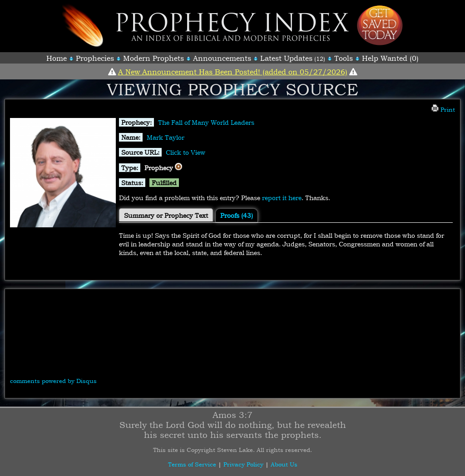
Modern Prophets (153, 58)
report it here (282, 198)
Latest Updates (286, 58)
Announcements (222, 58)
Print (443, 109)
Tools (344, 58)
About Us (284, 464)
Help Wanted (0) (390, 58)
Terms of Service (192, 464)
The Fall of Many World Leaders (206, 122)
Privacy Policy (243, 464)
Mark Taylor (166, 137)
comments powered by (53, 381)
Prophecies (95, 58)
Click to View (186, 152)
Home (57, 58)
